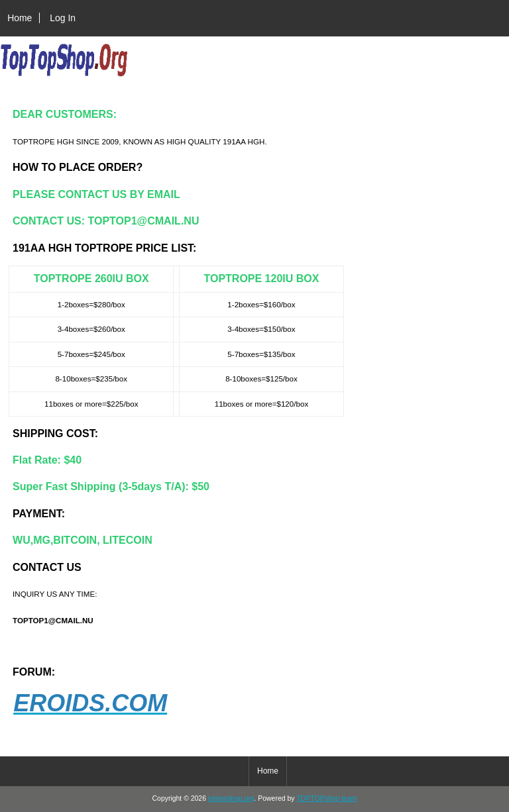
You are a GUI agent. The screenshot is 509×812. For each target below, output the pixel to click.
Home (20, 18)
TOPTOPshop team (326, 798)
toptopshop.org (231, 798)
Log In (63, 18)
